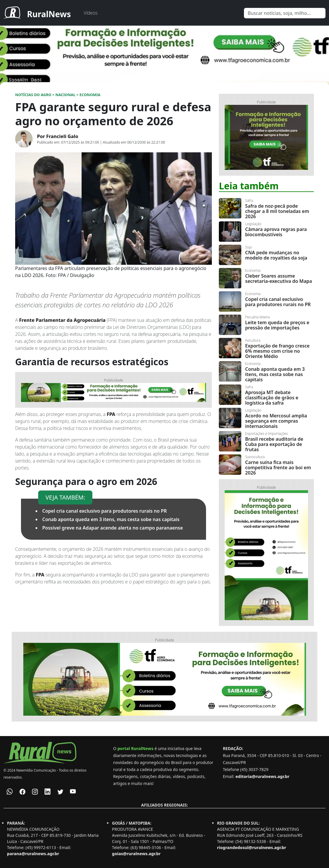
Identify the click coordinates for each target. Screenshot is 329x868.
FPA (111, 414)
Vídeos (90, 13)
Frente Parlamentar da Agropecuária (63, 320)
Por (58, 136)
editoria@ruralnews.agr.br (262, 776)
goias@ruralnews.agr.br (136, 854)
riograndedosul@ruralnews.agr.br (252, 847)
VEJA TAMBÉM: (65, 497)
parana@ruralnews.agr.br (33, 854)
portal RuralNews (136, 748)
